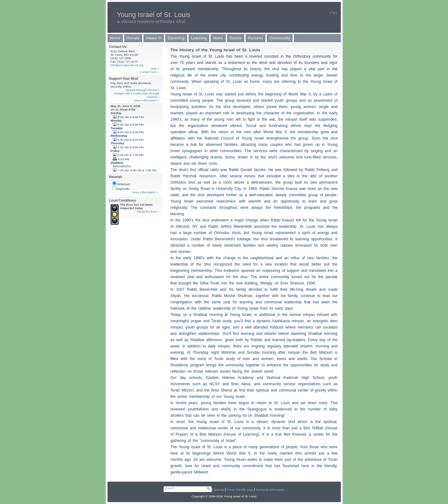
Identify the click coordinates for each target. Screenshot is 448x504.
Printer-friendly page (240, 490)
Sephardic (121, 188)
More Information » (145, 192)
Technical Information (270, 490)
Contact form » (150, 72)
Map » (155, 69)
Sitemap (219, 490)
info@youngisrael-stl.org (127, 65)
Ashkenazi (121, 183)
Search (170, 488)
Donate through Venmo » (143, 90)
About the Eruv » (148, 212)
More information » (147, 100)
